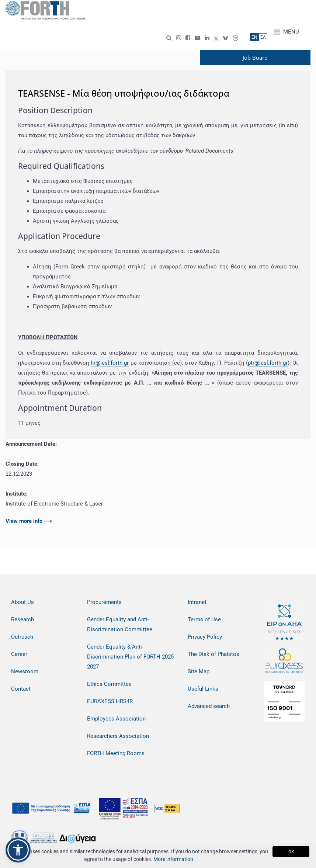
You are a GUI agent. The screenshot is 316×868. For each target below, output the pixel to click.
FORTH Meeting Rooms (116, 753)
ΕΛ (263, 37)
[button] (18, 850)
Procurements (104, 602)
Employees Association (116, 719)
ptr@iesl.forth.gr (268, 363)
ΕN (254, 37)
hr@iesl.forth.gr (110, 363)
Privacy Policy (205, 637)
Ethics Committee (109, 684)
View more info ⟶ (29, 521)
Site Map (199, 671)
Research (22, 619)
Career (19, 654)
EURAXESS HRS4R (110, 701)
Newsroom (25, 671)
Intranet (197, 602)
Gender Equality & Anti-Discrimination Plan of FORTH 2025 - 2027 (132, 657)
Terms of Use (204, 619)
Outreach (22, 637)
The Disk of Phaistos (213, 654)
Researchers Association (118, 736)
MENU (286, 32)
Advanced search (209, 706)
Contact (21, 689)
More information (173, 859)
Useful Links (203, 689)
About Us (22, 602)
